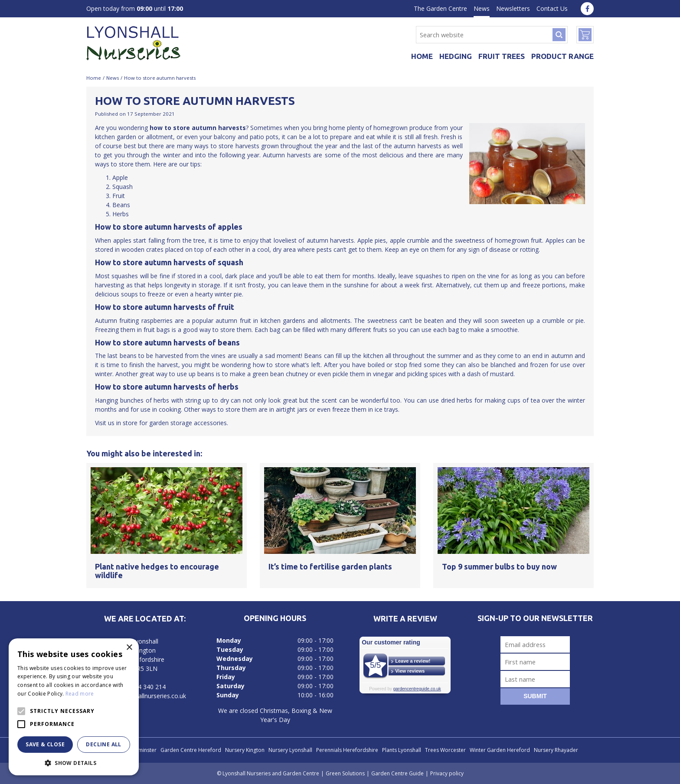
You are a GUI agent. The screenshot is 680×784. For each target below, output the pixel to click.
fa (587, 9)
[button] (74, 763)
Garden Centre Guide (397, 773)
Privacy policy (447, 773)
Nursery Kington (245, 750)
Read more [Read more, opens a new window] (80, 694)
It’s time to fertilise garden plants (330, 566)
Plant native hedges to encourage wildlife (157, 571)
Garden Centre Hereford (191, 750)
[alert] (74, 707)
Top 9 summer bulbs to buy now (499, 566)
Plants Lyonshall (402, 750)
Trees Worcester (445, 750)
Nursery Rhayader (556, 750)
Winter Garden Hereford (500, 750)
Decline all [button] (103, 744)
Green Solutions (345, 773)
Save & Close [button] (45, 744)
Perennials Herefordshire (347, 750)
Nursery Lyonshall (290, 750)
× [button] (129, 648)
